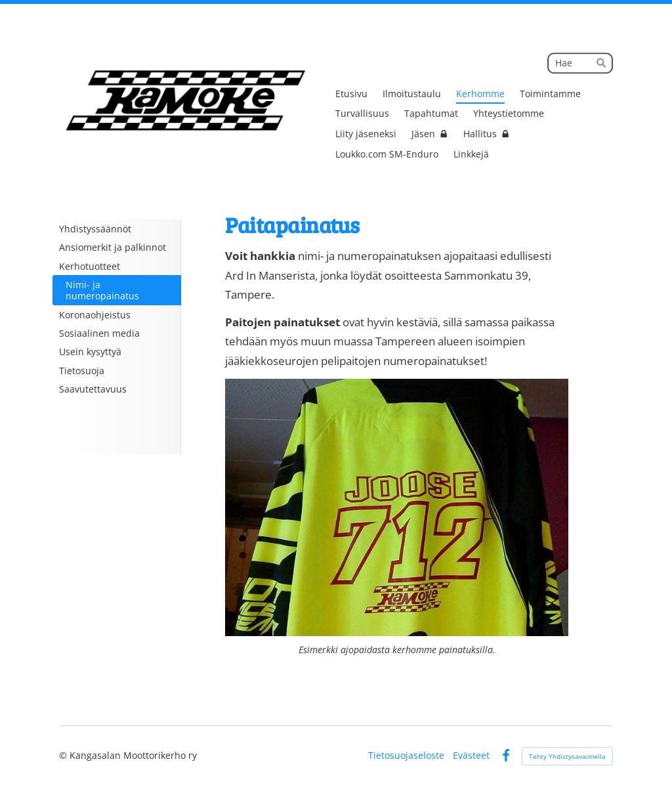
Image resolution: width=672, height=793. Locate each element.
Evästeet (471, 756)
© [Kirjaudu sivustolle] (64, 755)
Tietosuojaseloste (406, 756)
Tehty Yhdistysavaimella (567, 756)
